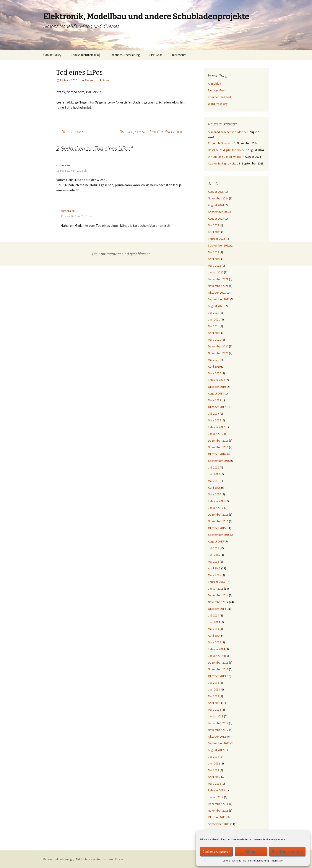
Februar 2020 (216, 380)
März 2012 (214, 784)
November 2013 (218, 669)
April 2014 (214, 636)
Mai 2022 (214, 252)
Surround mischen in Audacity (227, 132)
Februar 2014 (216, 649)
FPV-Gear (156, 55)
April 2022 (214, 259)
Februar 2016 (216, 501)
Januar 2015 (216, 589)
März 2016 (214, 494)
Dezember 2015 (218, 515)
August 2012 (216, 750)
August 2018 (216, 393)
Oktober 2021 (217, 293)
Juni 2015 (214, 555)
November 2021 (218, 286)
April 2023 (214, 232)
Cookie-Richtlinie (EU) (85, 55)
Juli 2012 (214, 757)
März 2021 (214, 340)
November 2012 (218, 730)
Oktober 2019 (217, 387)
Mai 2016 (214, 481)
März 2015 (214, 575)
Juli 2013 (214, 683)
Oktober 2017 (217, 407)
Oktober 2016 (217, 454)
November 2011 (218, 810)
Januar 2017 (216, 434)
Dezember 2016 (218, 441)
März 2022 (214, 266)
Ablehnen (251, 852)
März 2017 (214, 420)
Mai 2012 (214, 770)
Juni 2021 (214, 319)
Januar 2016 (216, 508)
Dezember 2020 (218, 346)
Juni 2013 (214, 689)
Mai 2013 (214, 696)
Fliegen (90, 80)
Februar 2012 (216, 790)
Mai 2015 (214, 562)
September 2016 (219, 461)
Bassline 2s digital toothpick (226, 150)
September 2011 (219, 824)
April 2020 (214, 367)
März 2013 (214, 710)
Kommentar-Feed (219, 97)
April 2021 (214, 333)
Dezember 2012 (218, 723)
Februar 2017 (216, 427)
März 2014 (214, 642)
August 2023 (216, 219)
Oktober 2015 (217, 528)
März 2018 (214, 400)
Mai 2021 (214, 326)
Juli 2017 (214, 414)
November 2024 (218, 198)
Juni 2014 (214, 622)
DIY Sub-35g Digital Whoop (225, 157)
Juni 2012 (214, 763)
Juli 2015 (214, 548)
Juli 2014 (214, 615)
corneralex (63, 165)
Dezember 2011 (218, 804)
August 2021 (216, 306)
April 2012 (214, 777)
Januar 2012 (216, 797)
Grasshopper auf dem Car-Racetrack (153, 131)
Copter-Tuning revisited (223, 163)
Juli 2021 (214, 313)
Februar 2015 (216, 582)
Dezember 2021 (218, 279)
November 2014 (218, 602)
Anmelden (214, 84)
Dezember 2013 (218, 663)
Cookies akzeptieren (216, 852)
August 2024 (216, 205)
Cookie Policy (52, 55)
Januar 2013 (216, 716)
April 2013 (214, 703)
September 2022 (219, 245)
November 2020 (218, 353)
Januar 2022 (216, 272)
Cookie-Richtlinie (232, 861)
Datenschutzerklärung (256, 861)
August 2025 (216, 192)
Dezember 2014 (218, 595)
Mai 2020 (214, 360)
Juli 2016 (214, 467)
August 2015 (216, 541)
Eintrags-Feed (217, 90)
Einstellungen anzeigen (287, 852)
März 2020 (214, 373)
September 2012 (219, 743)
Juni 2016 (214, 474)
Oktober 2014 (217, 609)
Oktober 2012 (217, 736)
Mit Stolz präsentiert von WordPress (100, 859)
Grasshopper (70, 131)
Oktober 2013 (217, 676)
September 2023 (219, 212)
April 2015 (214, 568)
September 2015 (219, 535)
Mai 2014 (214, 629)
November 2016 (218, 447)
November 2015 (218, 521)
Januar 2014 (216, 656)
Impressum (277, 861)
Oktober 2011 (217, 817)
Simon (106, 80)
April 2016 (214, 488)
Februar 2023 (216, 239)
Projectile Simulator (221, 143)
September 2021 (219, 299)
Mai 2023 (214, 225)
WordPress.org (218, 104)
